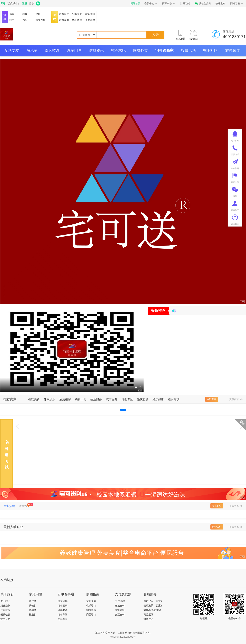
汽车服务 (112, 399)
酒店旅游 (65, 399)
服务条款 (5, 606)
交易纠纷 (63, 619)
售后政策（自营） (153, 601)
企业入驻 (217, 527)
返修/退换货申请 (152, 610)
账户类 (33, 601)
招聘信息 (5, 615)
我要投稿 (40, 20)
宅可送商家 (164, 50)
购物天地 (81, 399)
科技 (25, 14)
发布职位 (217, 506)
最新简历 (64, 20)
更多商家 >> (236, 399)
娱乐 (38, 14)
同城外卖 (140, 50)
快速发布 (220, 3)
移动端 (185, 3)
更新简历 (90, 20)
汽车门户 (74, 50)
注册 (25, 3)
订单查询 (63, 606)
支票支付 (120, 615)
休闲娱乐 (49, 399)
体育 (12, 14)
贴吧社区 (210, 50)
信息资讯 (96, 50)
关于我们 (5, 601)
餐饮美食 (34, 399)
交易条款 (91, 601)
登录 (31, 3)
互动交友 (12, 50)
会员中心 (151, 3)
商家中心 (169, 3)
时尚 (12, 20)
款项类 (33, 610)
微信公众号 (203, 3)
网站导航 (237, 3)
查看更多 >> (236, 506)
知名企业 (77, 14)
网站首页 (135, 3)
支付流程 (120, 601)
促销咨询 (91, 606)
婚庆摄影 (143, 399)
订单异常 (63, 615)
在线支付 (120, 606)
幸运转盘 (52, 50)
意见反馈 (5, 619)
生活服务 (96, 399)
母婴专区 (127, 399)
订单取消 (63, 610)
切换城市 (13, 3)
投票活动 (188, 50)
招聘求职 (118, 50)
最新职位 (64, 14)
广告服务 (5, 610)
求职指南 (77, 20)
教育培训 (174, 399)
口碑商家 (85, 35)
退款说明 (148, 619)
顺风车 (32, 50)
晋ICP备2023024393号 (123, 637)
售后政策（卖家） (153, 606)
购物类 (33, 606)
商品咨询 (91, 615)
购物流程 (91, 610)
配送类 (33, 615)
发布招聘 (90, 14)
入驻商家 (212, 399)
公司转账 (120, 610)
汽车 (25, 20)
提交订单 (63, 601)
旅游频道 (233, 50)
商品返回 (148, 615)
